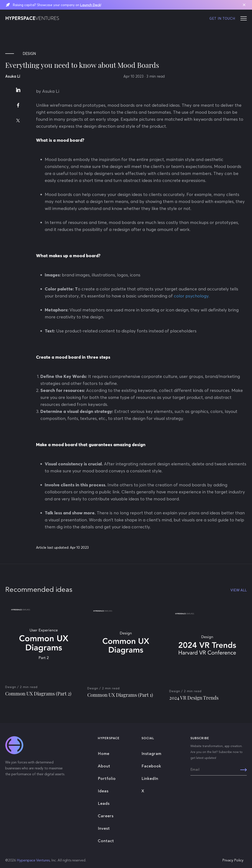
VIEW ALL (239, 590)
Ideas (103, 791)
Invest (104, 829)
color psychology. (192, 296)
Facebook (151, 766)
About (104, 766)
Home (104, 754)
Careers (106, 816)
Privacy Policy (233, 861)
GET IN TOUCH (222, 18)
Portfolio (107, 779)
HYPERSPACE (32, 18)
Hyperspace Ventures (33, 861)
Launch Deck (90, 5)
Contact (106, 841)
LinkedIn (150, 779)
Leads (104, 804)
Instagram (151, 754)
